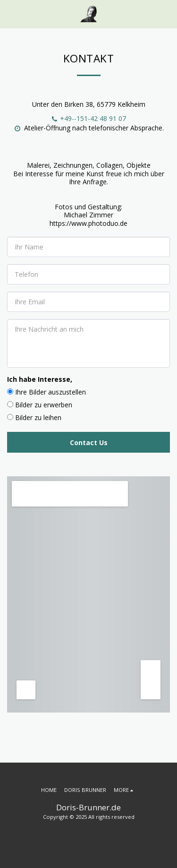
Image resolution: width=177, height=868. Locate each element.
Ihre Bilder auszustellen (51, 392)
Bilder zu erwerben (44, 405)
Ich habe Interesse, (40, 379)
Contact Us (89, 443)
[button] (10, 13)
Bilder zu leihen (38, 417)
